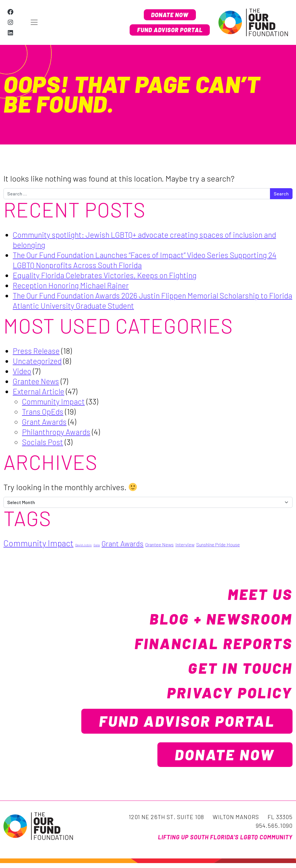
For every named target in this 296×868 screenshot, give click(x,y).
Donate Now (167, 14)
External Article (40, 391)
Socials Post (44, 442)
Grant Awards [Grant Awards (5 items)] (123, 544)
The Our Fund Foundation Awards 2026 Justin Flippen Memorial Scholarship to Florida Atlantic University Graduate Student (149, 300)
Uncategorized (38, 361)
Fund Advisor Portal (167, 30)
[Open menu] (71, 22)
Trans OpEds (44, 411)
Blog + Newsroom (215, 619)
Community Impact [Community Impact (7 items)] (38, 543)
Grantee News (37, 381)
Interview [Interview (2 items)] (185, 545)
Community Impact (55, 401)
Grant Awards (45, 422)
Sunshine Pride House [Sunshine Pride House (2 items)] (218, 545)
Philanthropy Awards (58, 432)
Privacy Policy (224, 693)
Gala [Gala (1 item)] (97, 545)
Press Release (38, 351)
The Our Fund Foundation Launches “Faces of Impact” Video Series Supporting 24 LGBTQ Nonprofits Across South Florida (149, 260)
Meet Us (257, 594)
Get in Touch (235, 668)
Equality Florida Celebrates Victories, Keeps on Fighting (110, 275)
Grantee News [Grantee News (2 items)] (159, 545)
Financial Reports (206, 643)
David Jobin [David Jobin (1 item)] (83, 545)
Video (23, 371)
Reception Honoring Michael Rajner (73, 285)
